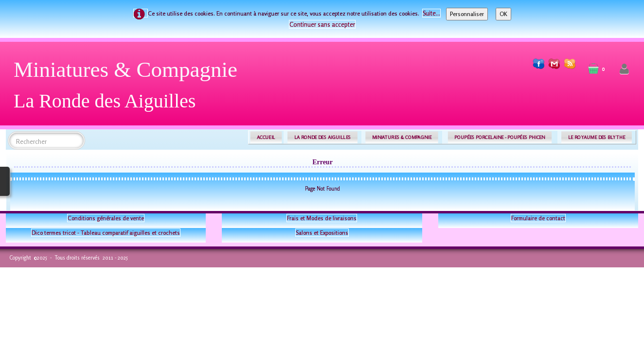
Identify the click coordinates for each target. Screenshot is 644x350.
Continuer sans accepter (322, 24)
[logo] (129, 89)
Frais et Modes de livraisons (322, 218)
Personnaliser (467, 14)
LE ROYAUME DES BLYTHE (597, 137)
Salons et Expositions (322, 233)
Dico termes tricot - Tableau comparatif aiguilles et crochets (106, 233)
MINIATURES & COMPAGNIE (402, 137)
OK (503, 14)
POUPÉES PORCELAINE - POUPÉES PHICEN (500, 137)
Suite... (431, 13)
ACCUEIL (266, 137)
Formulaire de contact (538, 218)
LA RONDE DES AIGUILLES (323, 137)
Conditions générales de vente (106, 218)
